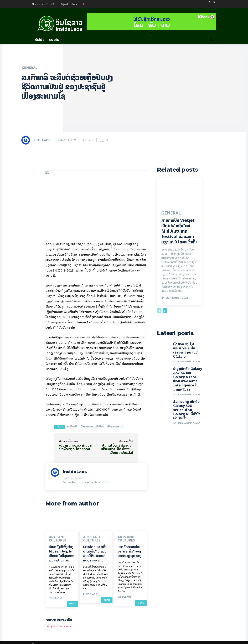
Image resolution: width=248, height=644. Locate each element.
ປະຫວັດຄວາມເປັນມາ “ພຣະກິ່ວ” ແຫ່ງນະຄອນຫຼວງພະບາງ (130, 548)
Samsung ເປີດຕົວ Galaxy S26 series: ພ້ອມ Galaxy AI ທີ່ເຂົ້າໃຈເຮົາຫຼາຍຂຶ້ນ (187, 411)
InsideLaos (41, 140)
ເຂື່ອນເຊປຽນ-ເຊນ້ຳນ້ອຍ (92, 427)
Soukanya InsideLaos (187, 363)
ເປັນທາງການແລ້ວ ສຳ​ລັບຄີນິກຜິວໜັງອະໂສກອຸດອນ (75, 447)
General (30, 68)
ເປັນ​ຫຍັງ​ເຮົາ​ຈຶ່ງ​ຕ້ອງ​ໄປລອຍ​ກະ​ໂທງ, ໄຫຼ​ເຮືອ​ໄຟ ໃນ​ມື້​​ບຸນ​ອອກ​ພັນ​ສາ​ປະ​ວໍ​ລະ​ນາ (62, 550)
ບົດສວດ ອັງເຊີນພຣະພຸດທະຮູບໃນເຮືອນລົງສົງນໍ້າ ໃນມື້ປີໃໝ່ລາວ (185, 351)
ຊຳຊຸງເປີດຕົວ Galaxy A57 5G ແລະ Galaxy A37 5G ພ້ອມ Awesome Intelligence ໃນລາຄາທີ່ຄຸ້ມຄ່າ (188, 380)
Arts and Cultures (62, 537)
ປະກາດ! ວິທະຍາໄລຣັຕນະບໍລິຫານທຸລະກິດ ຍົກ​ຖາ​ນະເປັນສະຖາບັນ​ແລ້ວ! (117, 449)
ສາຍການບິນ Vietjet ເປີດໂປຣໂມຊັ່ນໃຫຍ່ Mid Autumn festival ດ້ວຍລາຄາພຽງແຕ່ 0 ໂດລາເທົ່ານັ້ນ (179, 232)
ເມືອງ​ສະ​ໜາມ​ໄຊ (116, 427)
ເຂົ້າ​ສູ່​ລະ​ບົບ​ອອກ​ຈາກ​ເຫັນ (60, 622)
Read (72, 600)
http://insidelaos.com (73, 478)
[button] (85, 4)
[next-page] (165, 311)
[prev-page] (159, 311)
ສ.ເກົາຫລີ (72, 427)
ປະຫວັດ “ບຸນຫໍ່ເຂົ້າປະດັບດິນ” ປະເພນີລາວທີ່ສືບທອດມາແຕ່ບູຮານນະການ (95, 550)
